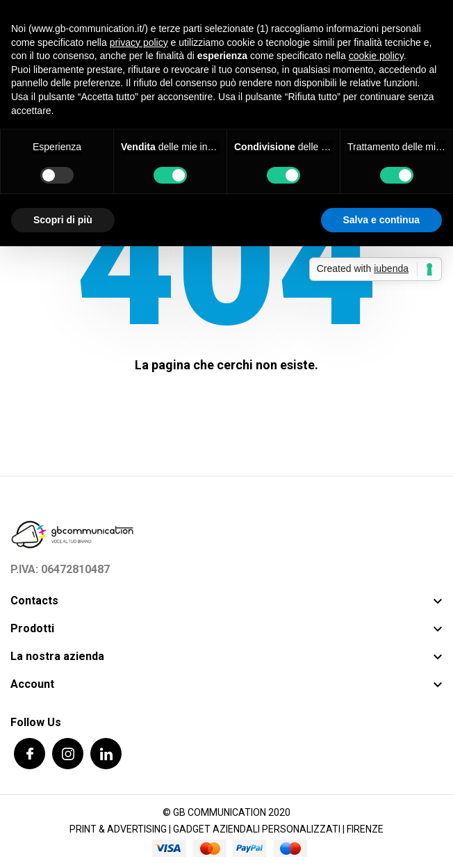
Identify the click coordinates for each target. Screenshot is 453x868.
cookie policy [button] (376, 56)
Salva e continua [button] (381, 220)
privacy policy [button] (139, 42)
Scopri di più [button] (63, 220)
